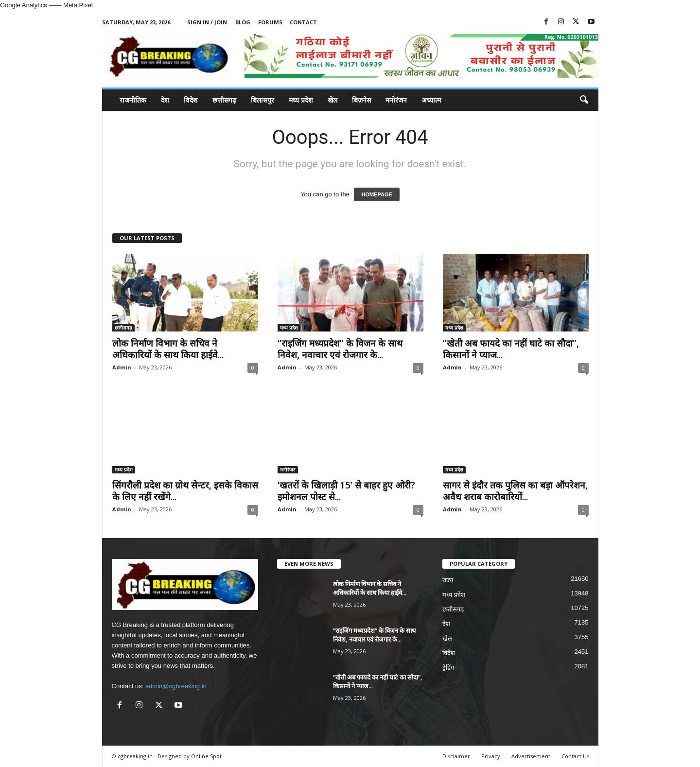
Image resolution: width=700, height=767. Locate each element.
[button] (584, 100)
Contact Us (575, 756)
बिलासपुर (262, 100)
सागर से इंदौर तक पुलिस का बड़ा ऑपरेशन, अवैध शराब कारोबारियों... (515, 491)
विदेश (191, 100)
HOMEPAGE (376, 194)
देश (165, 100)
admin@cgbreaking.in (176, 686)
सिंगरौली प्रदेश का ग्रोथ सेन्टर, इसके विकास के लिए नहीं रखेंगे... (185, 491)
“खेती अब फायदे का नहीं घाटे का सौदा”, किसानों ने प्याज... (511, 349)
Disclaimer (456, 756)
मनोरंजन (396, 100)
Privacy (491, 756)
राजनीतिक (133, 100)
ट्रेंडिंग (448, 668)
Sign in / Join (207, 22)
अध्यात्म (431, 100)
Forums (270, 22)
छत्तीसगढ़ (224, 100)
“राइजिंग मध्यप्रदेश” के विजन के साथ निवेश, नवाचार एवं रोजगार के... (340, 349)
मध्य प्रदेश (301, 100)
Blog (243, 22)
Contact (303, 22)
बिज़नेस (361, 100)
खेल (332, 100)
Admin (122, 367)
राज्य (448, 580)
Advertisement (531, 756)
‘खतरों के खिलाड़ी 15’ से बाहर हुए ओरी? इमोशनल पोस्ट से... (346, 491)
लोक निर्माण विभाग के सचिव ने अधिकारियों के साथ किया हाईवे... (168, 349)
